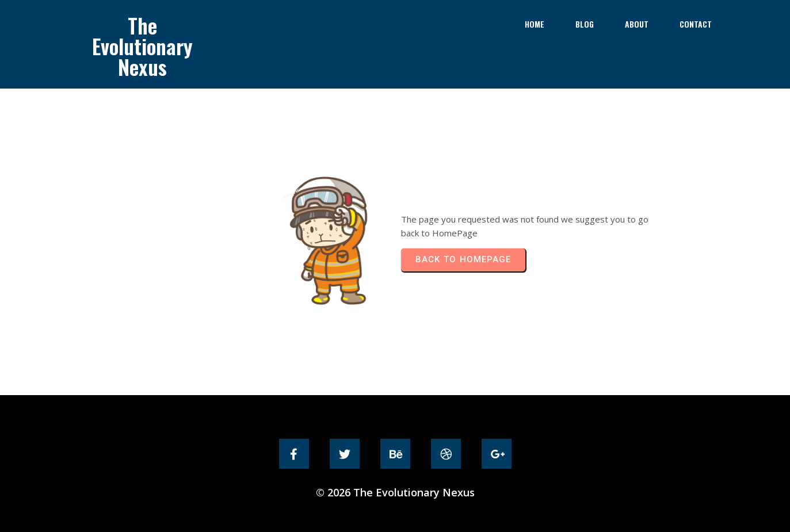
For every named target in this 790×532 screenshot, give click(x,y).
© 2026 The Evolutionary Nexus (395, 492)
